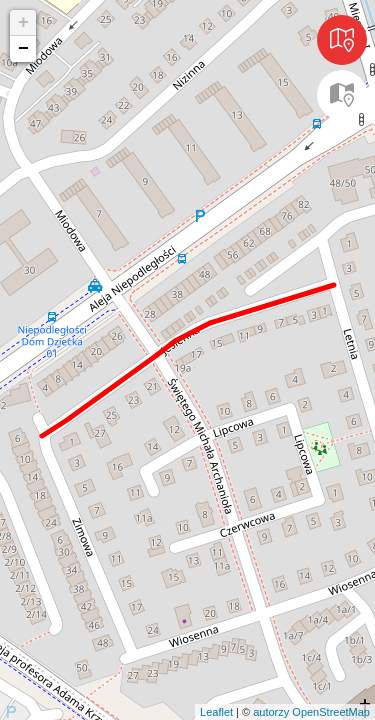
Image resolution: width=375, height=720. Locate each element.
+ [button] (23, 23)
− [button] (23, 49)
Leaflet (216, 712)
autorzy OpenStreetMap (311, 712)
